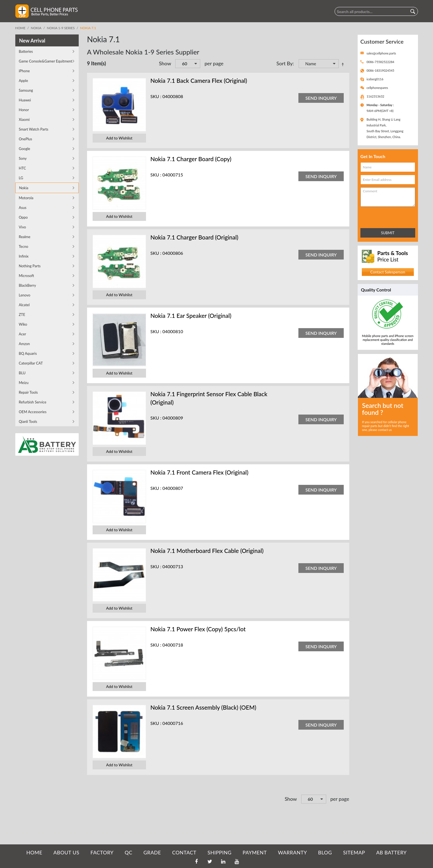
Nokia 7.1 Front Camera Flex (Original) (199, 472)
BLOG (325, 852)
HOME (34, 852)
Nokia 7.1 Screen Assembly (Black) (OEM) (203, 707)
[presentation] (385, 216)
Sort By (284, 63)
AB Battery (391, 852)
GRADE (152, 852)
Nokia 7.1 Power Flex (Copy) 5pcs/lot (198, 629)
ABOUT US (66, 852)
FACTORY (102, 852)
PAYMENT (255, 852)
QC (128, 852)
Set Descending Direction (344, 64)
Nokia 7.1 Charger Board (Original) (194, 237)
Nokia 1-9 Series (61, 28)
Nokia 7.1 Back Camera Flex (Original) (199, 80)
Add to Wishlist (119, 138)
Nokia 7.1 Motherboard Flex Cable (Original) (207, 551)
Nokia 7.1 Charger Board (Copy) (191, 159)
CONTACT (184, 852)
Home (20, 28)
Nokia (36, 28)
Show (165, 63)
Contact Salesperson (388, 272)
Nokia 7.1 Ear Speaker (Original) (191, 315)
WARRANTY (292, 852)
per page (214, 63)
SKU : (156, 96)
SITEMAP (354, 852)
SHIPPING (219, 852)
